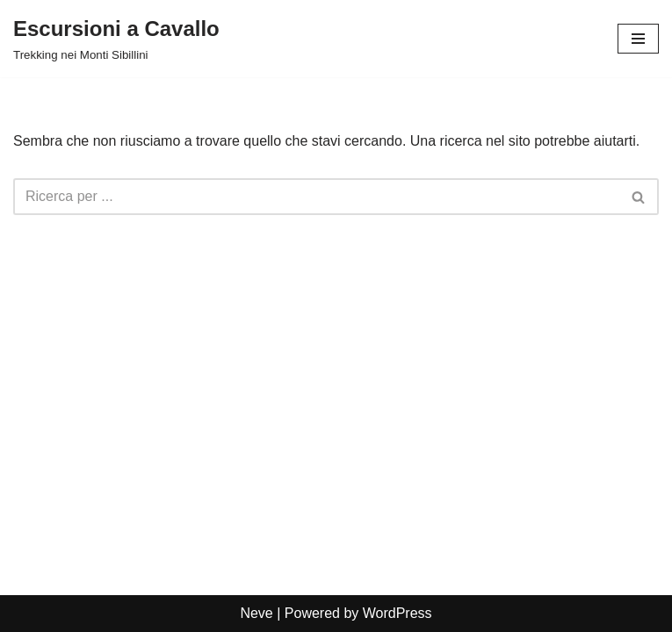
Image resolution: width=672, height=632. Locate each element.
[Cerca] (316, 197)
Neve (256, 613)
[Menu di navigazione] (638, 39)
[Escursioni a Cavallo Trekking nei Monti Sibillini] (116, 39)
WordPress (397, 613)
